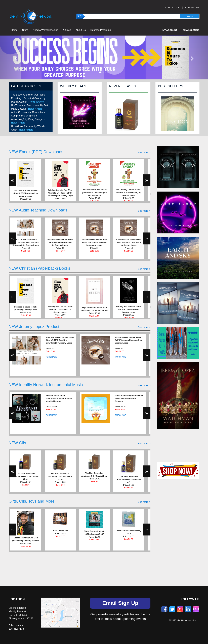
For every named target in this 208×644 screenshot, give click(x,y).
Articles (67, 30)
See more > (144, 153)
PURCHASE (51, 357)
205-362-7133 (16, 629)
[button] (16, 57)
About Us (81, 30)
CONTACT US (173, 8)
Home (14, 30)
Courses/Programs (101, 30)
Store (25, 30)
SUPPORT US (192, 8)
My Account (170, 30)
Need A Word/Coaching (46, 30)
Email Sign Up (191, 30)
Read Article (37, 102)
